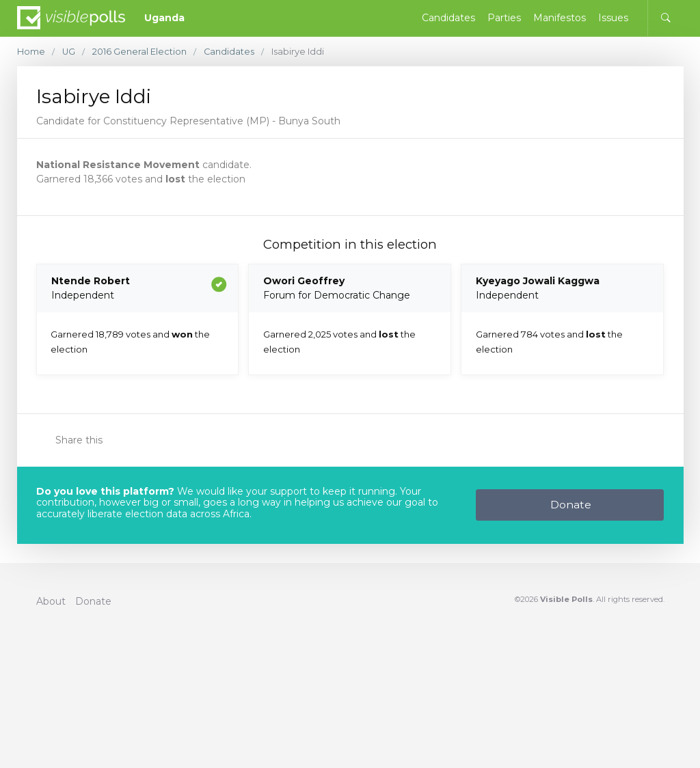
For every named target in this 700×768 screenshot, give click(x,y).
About (51, 601)
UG (69, 52)
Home (31, 52)
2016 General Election (140, 52)
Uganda (164, 18)
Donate (571, 505)
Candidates (230, 52)
